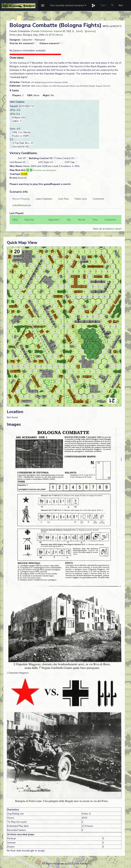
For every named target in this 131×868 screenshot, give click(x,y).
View (96, 229)
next (79, 31)
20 (31, 170)
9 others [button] (58, 35)
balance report (113, 229)
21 (28, 170)
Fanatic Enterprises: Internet (47, 31)
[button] (68, 5)
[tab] (21, 199)
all (100, 229)
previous (90, 31)
